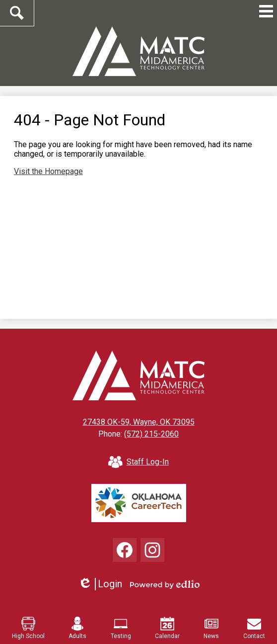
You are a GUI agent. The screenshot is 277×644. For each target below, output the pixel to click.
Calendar (167, 628)
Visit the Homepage (48, 171)
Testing (121, 628)
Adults (77, 628)
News (211, 628)
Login (100, 584)
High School (28, 628)
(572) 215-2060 (151, 434)
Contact (254, 628)
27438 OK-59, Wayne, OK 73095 (139, 422)
